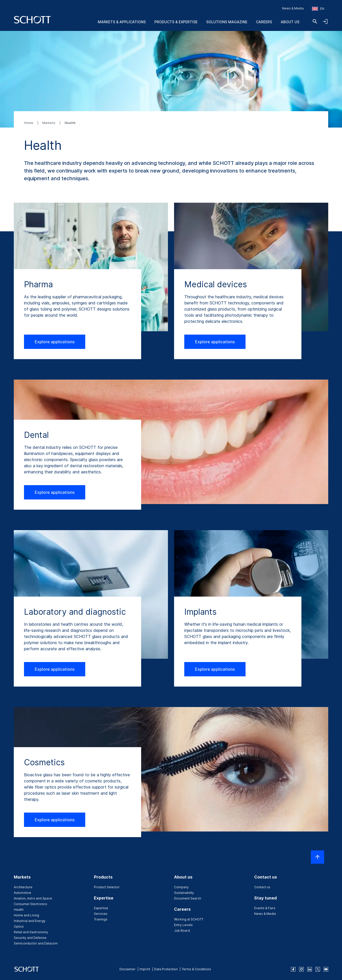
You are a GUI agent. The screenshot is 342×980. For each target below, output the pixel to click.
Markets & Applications (122, 22)
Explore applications (55, 342)
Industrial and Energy (30, 921)
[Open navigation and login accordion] (325, 21)
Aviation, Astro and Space (33, 898)
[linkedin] (310, 969)
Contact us (262, 887)
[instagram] (301, 969)
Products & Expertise (176, 22)
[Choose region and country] (318, 9)
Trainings (101, 919)
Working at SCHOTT (189, 919)
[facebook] (293, 969)
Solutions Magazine (227, 22)
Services (101, 914)
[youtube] (326, 969)
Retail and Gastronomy (31, 932)
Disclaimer (127, 969)
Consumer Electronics (30, 904)
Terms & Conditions (196, 969)
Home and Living (26, 915)
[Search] (315, 21)
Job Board (182, 931)
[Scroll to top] (317, 857)
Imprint (145, 969)
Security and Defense (30, 938)
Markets (49, 123)
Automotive (22, 893)
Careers (264, 22)
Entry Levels (183, 925)
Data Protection (166, 969)
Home (29, 123)
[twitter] (318, 969)
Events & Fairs (265, 908)
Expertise (101, 908)
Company (181, 887)
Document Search (188, 898)
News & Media (293, 8)
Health (19, 910)
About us (290, 22)
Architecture (23, 887)
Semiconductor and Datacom (36, 943)
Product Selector (107, 887)
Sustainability (184, 893)
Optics (19, 926)
